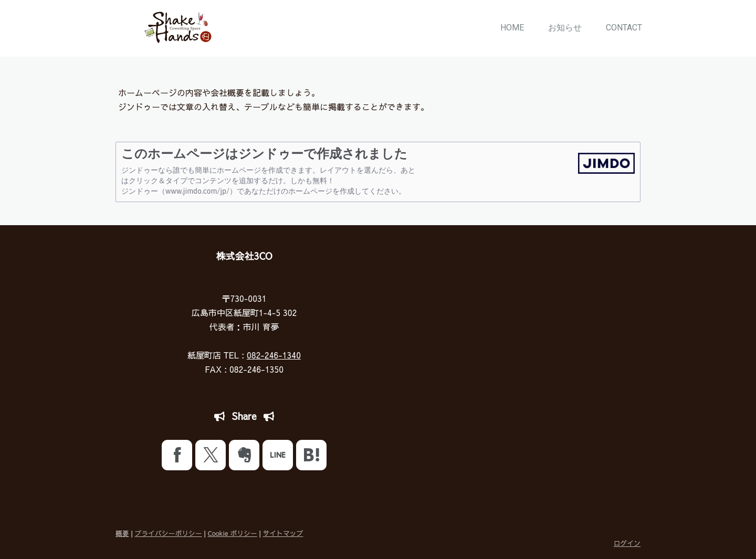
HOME (512, 28)
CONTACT (624, 28)
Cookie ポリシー (233, 533)
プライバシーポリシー (169, 533)
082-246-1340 (274, 355)
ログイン (627, 543)
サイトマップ (283, 533)
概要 (122, 533)
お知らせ (565, 28)
